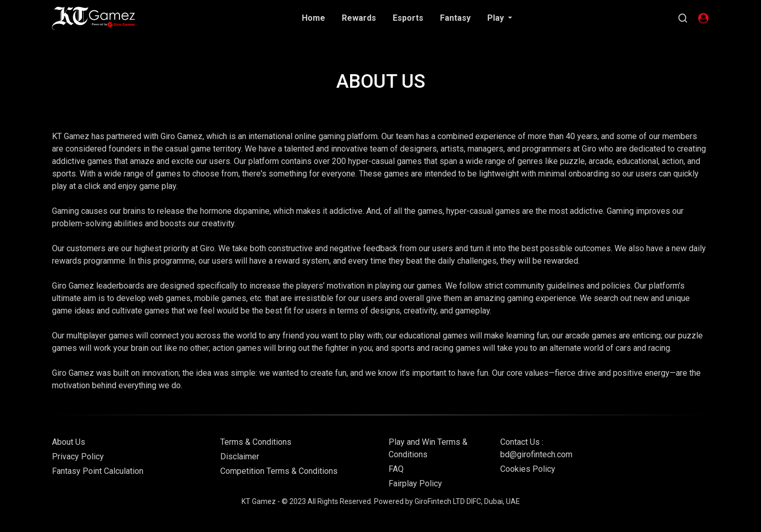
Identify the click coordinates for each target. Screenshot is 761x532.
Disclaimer (240, 456)
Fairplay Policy (415, 483)
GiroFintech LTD (440, 501)
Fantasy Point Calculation (98, 471)
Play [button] (497, 18)
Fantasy (455, 18)
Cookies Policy (528, 469)
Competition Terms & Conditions (279, 471)
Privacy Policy (78, 456)
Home (313, 18)
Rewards (359, 18)
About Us (69, 442)
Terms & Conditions (256, 442)
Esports (408, 18)
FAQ (396, 469)
